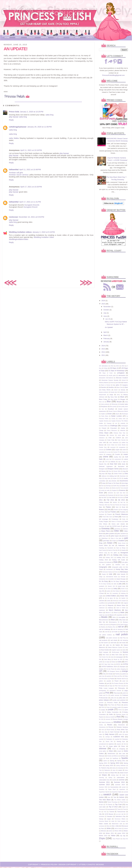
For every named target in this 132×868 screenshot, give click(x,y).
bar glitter (116, 386)
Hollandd (109, 563)
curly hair (109, 460)
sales (101, 736)
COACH (118, 439)
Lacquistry (115, 594)
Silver (111, 752)
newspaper (119, 658)
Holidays (101, 563)
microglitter (122, 618)
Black (122, 398)
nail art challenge (105, 630)
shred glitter (103, 752)
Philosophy (121, 689)
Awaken (126, 384)
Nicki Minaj (107, 661)
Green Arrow (122, 544)
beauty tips (114, 393)
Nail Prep (123, 639)
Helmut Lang (103, 554)
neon (124, 651)
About (18, 38)
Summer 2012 (119, 783)
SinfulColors (111, 755)
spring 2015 (109, 766)
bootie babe (124, 405)
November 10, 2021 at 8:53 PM (31, 217)
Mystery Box (112, 628)
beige (111, 396)
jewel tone (122, 587)
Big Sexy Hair (112, 398)
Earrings (108, 487)
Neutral (125, 653)
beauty (123, 391)
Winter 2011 (110, 834)
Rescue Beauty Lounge (120, 720)
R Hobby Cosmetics (112, 713)
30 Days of (114, 369)
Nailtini (118, 646)
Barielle (104, 388)
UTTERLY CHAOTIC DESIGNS (91, 866)
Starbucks (107, 771)
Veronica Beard (104, 822)
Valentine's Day (120, 817)
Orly (104, 675)
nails (101, 646)
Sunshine (102, 791)
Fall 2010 (120, 499)
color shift (102, 444)
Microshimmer (104, 621)
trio (100, 813)
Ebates (101, 489)
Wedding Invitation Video (44, 237)
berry (118, 396)
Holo (115, 563)
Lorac (108, 602)
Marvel (116, 614)
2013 (104, 350)
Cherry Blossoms (112, 432)
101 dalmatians (103, 367)
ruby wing (104, 733)
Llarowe (102, 602)
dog (124, 472)
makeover (102, 609)
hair (113, 546)
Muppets (113, 626)
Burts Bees (105, 417)
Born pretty (113, 408)
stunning (101, 779)
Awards (44, 38)
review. (101, 726)
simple (119, 752)
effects (107, 489)
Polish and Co (103, 696)
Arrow (112, 384)
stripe (106, 774)
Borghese (104, 408)
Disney (104, 472)
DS (120, 480)
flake (101, 508)
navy (126, 649)
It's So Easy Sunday (105, 585)
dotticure (104, 477)
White (109, 829)
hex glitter (114, 554)
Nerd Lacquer (104, 653)
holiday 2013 (103, 561)
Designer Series (113, 470)
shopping (122, 750)
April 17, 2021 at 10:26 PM (31, 187)
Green (110, 544)
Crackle (118, 455)
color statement (114, 444)
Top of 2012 (113, 808)
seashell (117, 740)
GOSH (114, 542)
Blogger (123, 400)
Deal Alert (114, 465)
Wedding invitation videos (20, 232)
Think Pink (123, 803)
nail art (121, 628)
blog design (114, 401)
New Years (106, 656)
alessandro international (106, 379)
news (112, 658)
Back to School (106, 386)
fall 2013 (122, 501)
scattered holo (119, 738)
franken (116, 511)
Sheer (123, 747)
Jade (115, 585)
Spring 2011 (121, 762)
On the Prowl (110, 670)
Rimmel (111, 728)
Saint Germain (115, 733)
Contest (109, 451)
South (108, 759)
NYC (126, 663)
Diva (110, 472)
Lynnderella (111, 604)
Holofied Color (120, 566)
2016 (104, 302)
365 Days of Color (106, 374)
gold (126, 539)
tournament (111, 810)
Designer (102, 470)
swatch (107, 795)
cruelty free (118, 458)
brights (103, 415)
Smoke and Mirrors (113, 757)
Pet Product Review (117, 685)
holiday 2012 (121, 559)
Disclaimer (75, 38)
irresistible (111, 580)
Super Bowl (112, 791)
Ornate (110, 675)
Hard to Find (112, 551)
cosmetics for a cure (105, 453)
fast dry (123, 503)
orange (125, 672)
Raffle (111, 715)
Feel (111, 506)
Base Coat (120, 388)
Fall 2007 (104, 499)
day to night (122, 463)
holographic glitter (117, 568)
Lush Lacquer (122, 602)
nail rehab (114, 641)
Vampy (101, 820)
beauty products (104, 393)
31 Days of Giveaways (116, 372)
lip (103, 599)
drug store (107, 480)
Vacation (110, 817)
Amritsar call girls (16, 173)
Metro (114, 618)
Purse (120, 711)
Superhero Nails (116, 793)
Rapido (101, 718)
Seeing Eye (121, 743)
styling (110, 779)
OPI (101, 672)
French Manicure (122, 515)
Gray (101, 544)
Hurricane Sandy (107, 573)
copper (117, 451)
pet (108, 684)
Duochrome (124, 482)
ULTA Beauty (109, 815)
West (108, 827)
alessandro (122, 376)
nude (119, 663)
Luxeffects (102, 604)
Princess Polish (112, 704)
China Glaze (104, 434)
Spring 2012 (103, 764)
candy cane (122, 420)
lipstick (123, 599)
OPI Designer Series (113, 672)
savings (108, 738)
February (107, 340)
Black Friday (103, 400)
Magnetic (111, 606)
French (110, 515)
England (114, 492)
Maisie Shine (121, 606)
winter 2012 (121, 834)
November (107, 308)
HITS (108, 556)
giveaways (117, 530)
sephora (111, 745)
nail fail (107, 633)
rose (103, 731)
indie (110, 575)
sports (105, 762)
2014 (104, 347)
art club (118, 384)
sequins (119, 745)
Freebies (123, 513)
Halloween (122, 546)
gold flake (106, 542)
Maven (112, 616)
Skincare (102, 757)
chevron (123, 431)
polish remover (115, 696)
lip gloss (110, 599)
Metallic (104, 618)
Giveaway (106, 530)
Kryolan (124, 592)
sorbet (101, 759)
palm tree (102, 677)
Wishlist (31, 38)
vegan (109, 820)
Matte (122, 614)
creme (105, 458)
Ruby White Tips (122, 731)
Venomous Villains (120, 820)
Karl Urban (116, 592)
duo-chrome (113, 482)
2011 (104, 356)
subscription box (104, 781)
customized (118, 460)
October (107, 311)
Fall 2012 (110, 501)
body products (105, 405)
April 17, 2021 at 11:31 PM (30, 202)
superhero (122, 791)
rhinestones (102, 728)
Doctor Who (117, 472)
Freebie (113, 513)
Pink (107, 694)
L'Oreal (101, 594)
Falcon (122, 496)
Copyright (59, 38)
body (126, 403)
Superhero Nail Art (104, 793)
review (117, 723)
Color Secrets (122, 441)
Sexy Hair (102, 747)
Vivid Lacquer (121, 822)
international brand (112, 578)
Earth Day (116, 487)
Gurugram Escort (30, 207)
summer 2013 (104, 786)
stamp (114, 769)
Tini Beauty (109, 806)
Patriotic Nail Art (121, 680)
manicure (102, 611)
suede (114, 781)
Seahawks (109, 740)
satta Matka (14, 138)
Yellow (113, 837)
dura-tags (125, 484)
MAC (119, 604)
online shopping (121, 670)
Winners (104, 832)
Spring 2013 (115, 764)
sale (124, 733)
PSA (103, 708)
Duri (102, 487)
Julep (115, 590)
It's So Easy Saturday (118, 582)
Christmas (102, 436)
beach (116, 391)
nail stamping (124, 641)
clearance (102, 439)
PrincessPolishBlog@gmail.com (113, 75)
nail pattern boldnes (105, 636)
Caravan (109, 424)
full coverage (103, 520)
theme (101, 803)
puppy (103, 711)
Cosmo (124, 453)
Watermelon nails (117, 825)
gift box (125, 527)
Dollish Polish (118, 475)
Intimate (123, 578)
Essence (122, 491)
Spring (112, 762)
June (105, 317)
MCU (126, 616)
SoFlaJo (123, 757)
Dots (126, 475)
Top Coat (118, 806)
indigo (101, 578)
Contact (90, 38)
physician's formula (115, 692)
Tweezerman (121, 813)
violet (113, 822)
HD (118, 551)
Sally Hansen (110, 735)
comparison (122, 448)
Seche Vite (109, 743)
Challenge (114, 427)
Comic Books (122, 446)
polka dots (122, 699)
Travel (119, 810)
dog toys (102, 475)
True (105, 813)
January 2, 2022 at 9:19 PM (44, 232)
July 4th (102, 592)
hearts (124, 551)
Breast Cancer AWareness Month (118, 412)
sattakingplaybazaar (18, 127)
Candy (113, 420)
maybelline (119, 616)
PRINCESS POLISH (49, 866)
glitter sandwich (121, 535)
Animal (124, 381)
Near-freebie (105, 651)
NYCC (118, 665)
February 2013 (103, 506)
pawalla (109, 682)
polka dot (113, 699)
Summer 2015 (103, 788)
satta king (50, 115)
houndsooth (109, 571)
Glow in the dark (116, 539)
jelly (120, 585)
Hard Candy (102, 551)
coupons (109, 455)
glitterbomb (125, 537)
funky (124, 520)
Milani (113, 621)
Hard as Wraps (121, 549)
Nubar (113, 663)
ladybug (123, 594)
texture (122, 798)
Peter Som (118, 687)
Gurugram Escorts (32, 205)
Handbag (102, 549)
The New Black (105, 801)
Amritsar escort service (19, 175)
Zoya (102, 839)
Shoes (114, 750)
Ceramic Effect (103, 427)
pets (125, 687)
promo (126, 706)
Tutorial (112, 813)
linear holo (124, 597)
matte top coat (103, 616)
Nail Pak (123, 633)
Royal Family (110, 731)
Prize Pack (111, 706)
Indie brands (121, 575)
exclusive (110, 494)
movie (107, 626)
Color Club (111, 441)
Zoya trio (125, 840)
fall (127, 496)
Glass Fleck (106, 532)
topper (124, 808)
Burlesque (125, 415)
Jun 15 (108, 320)
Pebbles (102, 684)
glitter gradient (110, 535)
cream (126, 455)
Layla (101, 597)
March (106, 336)
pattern (101, 682)
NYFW (126, 665)
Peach (116, 682)
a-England (121, 374)
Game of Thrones (116, 523)
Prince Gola (14, 112)
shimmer (103, 750)
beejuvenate (103, 396)
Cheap (101, 431)
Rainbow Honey (121, 716)
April (105, 333)
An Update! (109, 328)
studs (124, 776)
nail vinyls (122, 644)
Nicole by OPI (118, 661)
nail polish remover (112, 639)
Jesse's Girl (111, 587)
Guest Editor (103, 546)
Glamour (125, 530)
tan (109, 798)
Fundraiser (115, 520)
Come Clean (111, 446)
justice (109, 592)
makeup (110, 609)
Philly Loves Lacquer (106, 689)
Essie (101, 494)
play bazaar (14, 117)
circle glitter (121, 436)
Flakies (108, 508)
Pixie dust (117, 694)
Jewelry (101, 590)
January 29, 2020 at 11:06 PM (39, 127)
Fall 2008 (112, 499)
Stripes (104, 776)
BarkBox (111, 388)
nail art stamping (118, 630)
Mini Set (102, 623)
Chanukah (113, 429)
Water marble (104, 825)
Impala (104, 575)
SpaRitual (115, 759)
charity (123, 429)
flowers (102, 511)
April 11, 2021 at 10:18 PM (31, 150)
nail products (103, 641)
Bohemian (115, 405)
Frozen (124, 518)
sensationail (102, 745)
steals (120, 771)
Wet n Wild (115, 827)
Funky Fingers (104, 523)
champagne (125, 427)
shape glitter (113, 747)
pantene (109, 677)
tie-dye (101, 806)
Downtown (123, 477)
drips (100, 480)
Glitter (117, 532)
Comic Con (103, 448)
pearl (124, 682)
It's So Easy (103, 582)
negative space (116, 651)
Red (118, 718)
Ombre (101, 670)
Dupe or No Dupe (114, 484)
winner (126, 830)
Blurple (119, 403)
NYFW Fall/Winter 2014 (109, 668)
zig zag (123, 837)
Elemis (114, 489)
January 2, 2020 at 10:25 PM (32, 112)
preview (101, 704)
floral (123, 508)
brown (110, 415)
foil (109, 511)
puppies (126, 708)
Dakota (113, 463)
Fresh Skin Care (107, 518)
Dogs (109, 475)
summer (122, 781)
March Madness (115, 611)
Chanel (104, 429)
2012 (104, 353)
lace (108, 594)
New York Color (117, 656)
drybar (115, 480)
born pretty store (123, 408)
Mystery (103, 628)
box (103, 410)
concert (101, 451)
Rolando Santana (122, 728)
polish (124, 694)
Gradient (121, 542)
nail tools (113, 644)
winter (111, 832)
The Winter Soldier (120, 801)
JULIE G (123, 590)
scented (101, 740)
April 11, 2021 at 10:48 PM (30, 169)
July (105, 314)
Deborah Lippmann (106, 467)
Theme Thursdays (112, 803)
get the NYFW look (114, 527)
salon (120, 736)
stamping (121, 769)
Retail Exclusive (106, 723)
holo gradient (107, 566)
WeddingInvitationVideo (19, 239)
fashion (115, 503)
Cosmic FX (116, 453)
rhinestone (121, 726)
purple (111, 711)
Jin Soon (108, 590)
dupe (104, 484)
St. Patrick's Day (104, 769)
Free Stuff (104, 513)
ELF (119, 489)
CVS (106, 463)
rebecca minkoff (110, 718)
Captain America (104, 422)
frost (116, 518)
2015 (104, 305)
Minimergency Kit (114, 623)
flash (117, 508)
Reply (11, 120)
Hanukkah (110, 549)
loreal (114, 602)
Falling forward (104, 503)
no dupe (107, 663)
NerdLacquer (116, 653)
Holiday (116, 556)
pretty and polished (119, 701)
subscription (121, 779)
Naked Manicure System (115, 649)
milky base (122, 621)
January (107, 343)
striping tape (115, 776)
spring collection (121, 767)
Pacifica (117, 675)
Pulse (108, 708)
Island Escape (121, 580)
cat (116, 424)
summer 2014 (120, 786)
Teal (115, 798)
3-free (106, 369)
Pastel (112, 680)
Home (7, 38)
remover (108, 720)
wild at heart (118, 830)
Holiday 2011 (110, 559)
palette (124, 675)
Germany (102, 527)
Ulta (100, 815)
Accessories (102, 377)
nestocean (13, 217)
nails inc (109, 646)
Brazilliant (111, 410)
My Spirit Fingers (123, 626)
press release (104, 701)
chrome (112, 436)
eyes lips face (121, 494)
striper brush (124, 774)
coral (124, 451)
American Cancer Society (110, 381)
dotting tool (113, 477)
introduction (102, 580)
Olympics (123, 668)
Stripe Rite (114, 774)
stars (114, 771)
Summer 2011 (104, 783)
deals (124, 465)
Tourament (102, 810)
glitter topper (115, 537)
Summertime (114, 788)
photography (103, 692)
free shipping (124, 511)
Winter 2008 (118, 832)
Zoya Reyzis (116, 840)
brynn (117, 415)
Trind (124, 810)
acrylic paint (112, 377)
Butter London (117, 417)
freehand (102, 516)
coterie (101, 456)
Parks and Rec (118, 677)
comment (113, 448)
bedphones (123, 393)
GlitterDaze (105, 539)
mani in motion (121, 609)
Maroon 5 (108, 614)
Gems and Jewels (118, 525)
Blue (109, 403)
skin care (122, 755)
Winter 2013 (103, 837)
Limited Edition (111, 597)
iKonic (116, 573)
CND (110, 439)
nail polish (122, 635)
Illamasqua (124, 573)
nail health (115, 633)
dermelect (121, 467)
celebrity (123, 424)
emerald (126, 489)
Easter (124, 487)
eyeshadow (102, 496)
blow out (102, 403)
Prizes (119, 706)
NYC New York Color (107, 665)
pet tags (110, 687)
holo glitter (125, 563)
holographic (103, 568)
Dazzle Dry (103, 465)
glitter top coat (104, 537)
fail (117, 496)
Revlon (110, 726)
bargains (125, 386)
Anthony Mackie (104, 384)
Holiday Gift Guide (118, 561)
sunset (124, 788)
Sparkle (125, 759)
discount (125, 470)
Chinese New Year (119, 434)
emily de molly (105, 492)
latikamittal (14, 169)
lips (117, 599)
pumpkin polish (116, 708)
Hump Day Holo (122, 570)
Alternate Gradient (122, 379)
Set (125, 745)
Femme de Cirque (120, 506)
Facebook (111, 496)
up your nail (120, 815)
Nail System (105, 644)
